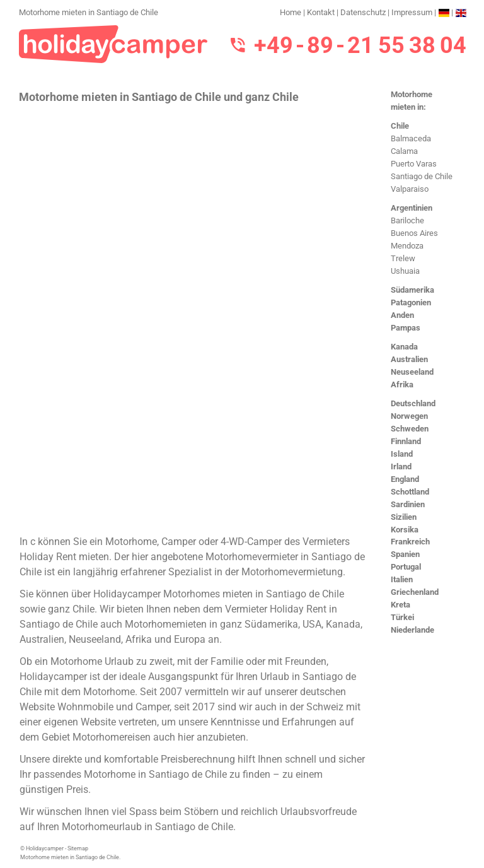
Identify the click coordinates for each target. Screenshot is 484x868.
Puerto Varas (414, 164)
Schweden (410, 429)
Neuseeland (412, 372)
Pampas (406, 328)
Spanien (405, 554)
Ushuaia (405, 271)
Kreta (400, 605)
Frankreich (410, 542)
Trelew (403, 258)
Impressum (412, 12)
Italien (402, 579)
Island (402, 454)
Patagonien (411, 302)
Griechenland (415, 592)
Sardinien (408, 504)
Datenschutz (363, 12)
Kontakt (321, 12)
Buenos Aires (414, 233)
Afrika (402, 384)
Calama (404, 151)
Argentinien (412, 208)
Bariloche (407, 220)
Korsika (405, 530)
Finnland (406, 441)
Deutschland (413, 403)
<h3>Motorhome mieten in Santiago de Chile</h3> (194, 318)
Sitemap (78, 848)
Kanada (404, 347)
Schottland (410, 492)
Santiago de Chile (422, 176)
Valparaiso (410, 189)
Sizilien (404, 517)
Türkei (402, 617)
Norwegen (409, 416)
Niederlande (412, 630)
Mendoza (407, 246)
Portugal (406, 567)
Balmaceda (411, 138)
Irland (401, 466)
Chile (400, 126)
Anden (402, 315)
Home (291, 12)
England (405, 479)
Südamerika (412, 290)
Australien (409, 359)
